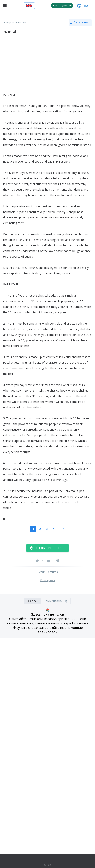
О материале (47, 580)
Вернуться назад (15, 23)
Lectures (52, 572)
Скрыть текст (80, 23)
